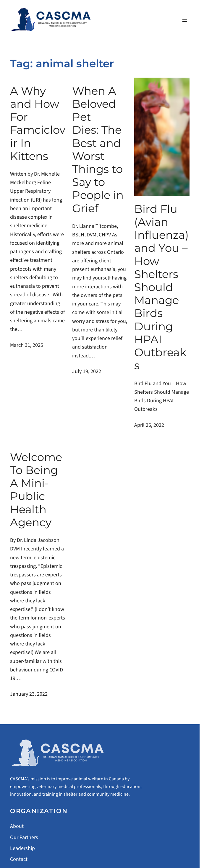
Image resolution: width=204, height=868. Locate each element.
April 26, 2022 (149, 425)
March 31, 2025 (27, 345)
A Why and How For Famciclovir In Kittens (38, 124)
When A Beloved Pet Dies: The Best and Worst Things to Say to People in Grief (98, 150)
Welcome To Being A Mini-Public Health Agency (36, 490)
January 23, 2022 (29, 694)
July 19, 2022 (87, 371)
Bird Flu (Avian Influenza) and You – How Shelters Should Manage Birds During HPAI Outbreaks (161, 287)
